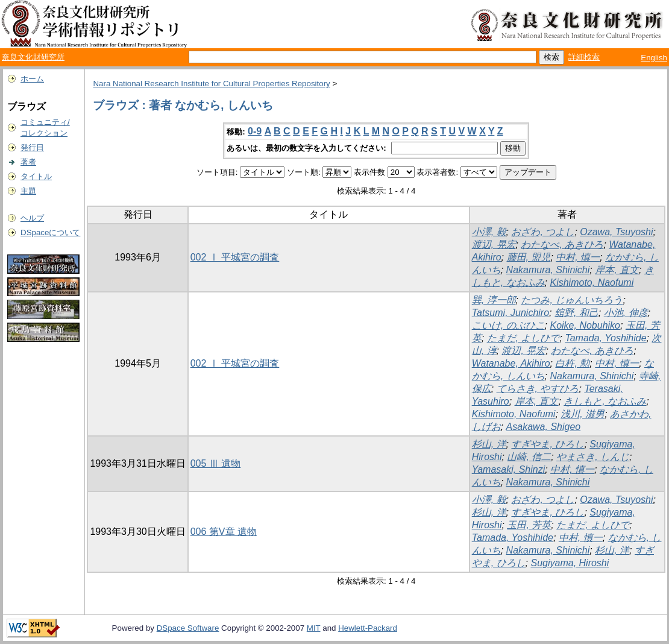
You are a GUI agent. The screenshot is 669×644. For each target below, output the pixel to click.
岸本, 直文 (617, 270)
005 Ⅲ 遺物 (216, 463)
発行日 (32, 147)
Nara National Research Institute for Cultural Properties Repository (211, 84)
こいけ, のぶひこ (508, 325)
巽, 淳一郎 (494, 300)
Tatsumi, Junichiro (510, 313)
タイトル (36, 176)
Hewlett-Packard (368, 628)
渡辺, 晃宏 (494, 245)
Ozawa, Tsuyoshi (616, 232)
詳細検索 (584, 57)
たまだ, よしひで (523, 338)
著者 (28, 162)
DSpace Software (188, 628)
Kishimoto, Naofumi (592, 283)
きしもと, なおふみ (605, 401)
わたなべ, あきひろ (562, 245)
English (654, 58)
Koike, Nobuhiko (585, 325)
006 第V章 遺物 (224, 532)
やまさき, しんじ (593, 457)
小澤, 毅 (489, 232)
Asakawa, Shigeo (544, 427)
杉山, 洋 (489, 444)
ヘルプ (32, 218)
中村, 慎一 (578, 257)
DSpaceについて (50, 232)
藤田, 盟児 (529, 257)
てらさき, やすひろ (538, 389)
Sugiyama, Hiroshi (570, 563)
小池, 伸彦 (626, 313)
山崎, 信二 (529, 457)
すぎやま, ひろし (548, 444)
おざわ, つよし (543, 232)
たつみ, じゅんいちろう (572, 300)
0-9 (255, 131)
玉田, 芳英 (529, 525)
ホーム (32, 79)
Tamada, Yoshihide (605, 338)
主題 (28, 191)
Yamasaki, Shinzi (509, 469)
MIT (314, 628)
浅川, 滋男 (583, 414)
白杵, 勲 (572, 363)
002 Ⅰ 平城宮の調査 (235, 257)
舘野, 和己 (576, 313)
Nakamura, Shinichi (548, 270)
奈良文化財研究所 (33, 57)
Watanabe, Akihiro (511, 363)
